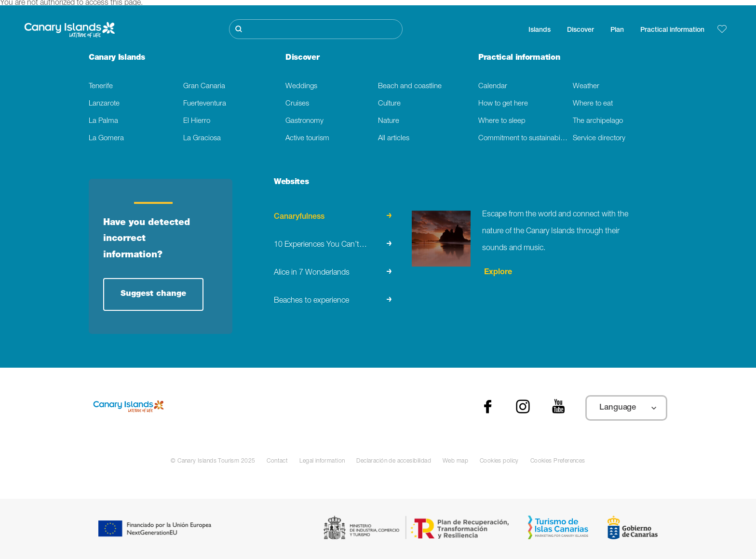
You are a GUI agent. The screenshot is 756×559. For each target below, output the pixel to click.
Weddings (301, 87)
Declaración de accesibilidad (394, 461)
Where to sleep (502, 121)
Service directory (599, 139)
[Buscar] (316, 29)
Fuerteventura (205, 104)
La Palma (103, 121)
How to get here (503, 104)
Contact (277, 461)
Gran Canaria (204, 87)
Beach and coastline (410, 87)
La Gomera (106, 139)
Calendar (493, 87)
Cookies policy (499, 461)
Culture (389, 104)
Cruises (297, 104)
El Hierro (197, 121)
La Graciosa (202, 139)
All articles (394, 139)
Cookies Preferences (558, 461)
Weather (586, 87)
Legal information (322, 461)
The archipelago (598, 121)
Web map (455, 461)
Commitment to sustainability (523, 139)
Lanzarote (104, 104)
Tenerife (101, 87)
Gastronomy (304, 121)
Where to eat (593, 104)
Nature (389, 121)
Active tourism (307, 139)
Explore (497, 273)
